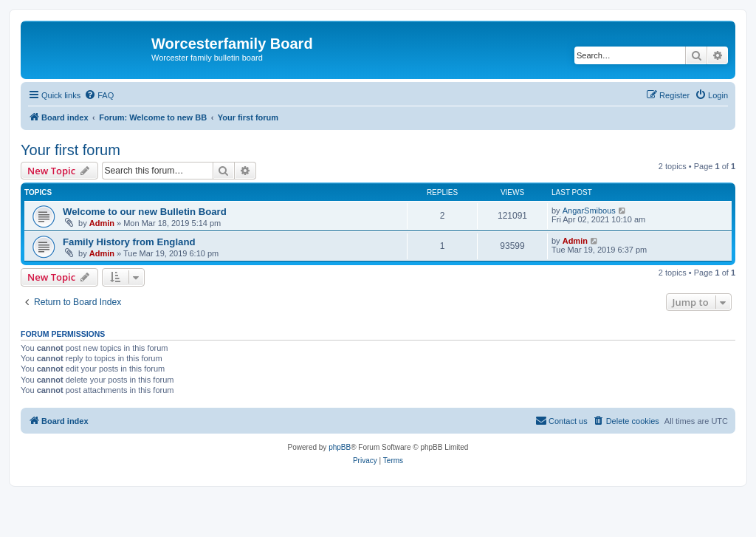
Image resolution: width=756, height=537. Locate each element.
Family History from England (129, 242)
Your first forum (71, 150)
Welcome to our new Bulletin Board (145, 212)
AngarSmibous (589, 211)
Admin (102, 223)
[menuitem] (99, 95)
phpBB (340, 447)
